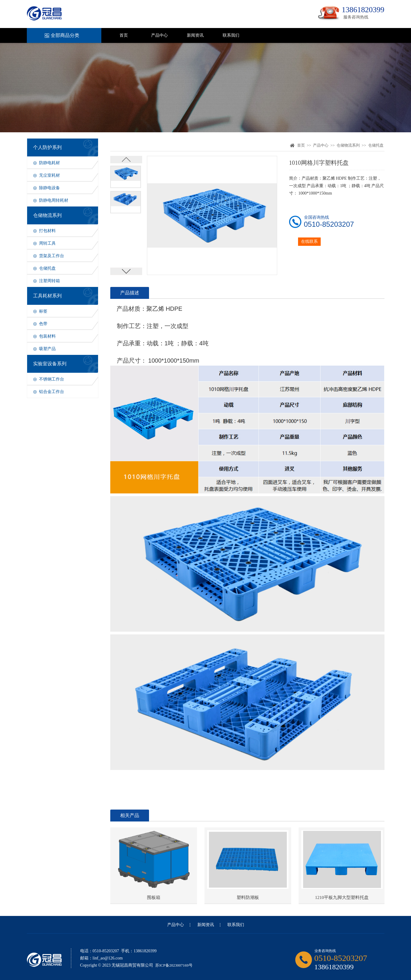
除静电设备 (49, 188)
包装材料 (47, 336)
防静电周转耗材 (54, 200)
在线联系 (309, 241)
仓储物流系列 (348, 145)
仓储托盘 (47, 268)
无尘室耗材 (49, 175)
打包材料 (47, 231)
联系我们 (231, 35)
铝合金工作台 (52, 392)
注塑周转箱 (49, 281)
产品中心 (159, 35)
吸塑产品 (47, 349)
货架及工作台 (52, 256)
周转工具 (47, 243)
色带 (43, 324)
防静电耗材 (49, 163)
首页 (124, 35)
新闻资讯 (195, 35)
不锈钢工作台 (52, 379)
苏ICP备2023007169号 (174, 965)
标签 (43, 311)
